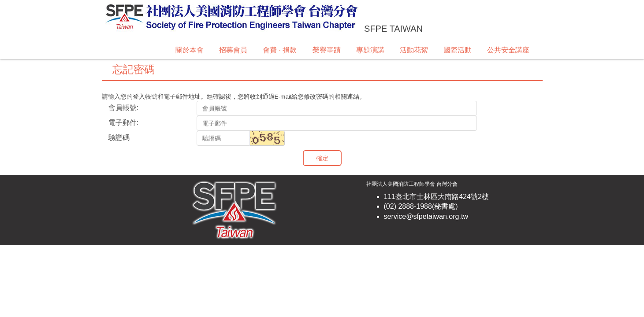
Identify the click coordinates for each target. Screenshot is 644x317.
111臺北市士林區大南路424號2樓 (436, 197)
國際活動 (458, 50)
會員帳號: (123, 108)
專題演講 (370, 50)
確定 (322, 158)
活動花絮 (414, 50)
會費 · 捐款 (280, 50)
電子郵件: (123, 123)
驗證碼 (119, 138)
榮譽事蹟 (327, 50)
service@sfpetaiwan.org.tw (426, 216)
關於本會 (190, 50)
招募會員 (233, 50)
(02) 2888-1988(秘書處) (421, 206)
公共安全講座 (508, 50)
